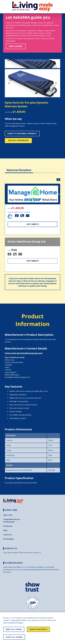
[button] (9, 83)
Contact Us (37, 553)
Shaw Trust (8, 515)
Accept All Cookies (14, 637)
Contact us (8, 535)
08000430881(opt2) (12, 375)
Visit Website (33, 224)
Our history (8, 526)
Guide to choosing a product (22, 134)
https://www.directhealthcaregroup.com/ (24, 353)
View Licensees (16, 46)
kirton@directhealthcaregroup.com (17, 377)
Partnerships (8, 539)
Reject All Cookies (14, 629)
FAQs (5, 530)
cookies (12, 618)
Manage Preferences (38, 629)
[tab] (19, 168)
